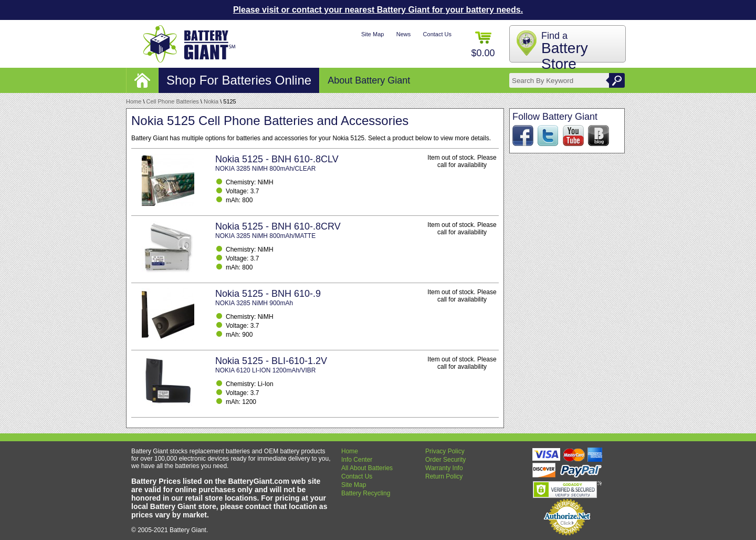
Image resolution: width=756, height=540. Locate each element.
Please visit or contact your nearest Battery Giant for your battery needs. (378, 10)
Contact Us (437, 34)
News (404, 34)
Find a (565, 51)
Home (134, 101)
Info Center (357, 460)
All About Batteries (367, 468)
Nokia (211, 101)
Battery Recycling (366, 493)
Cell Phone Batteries (173, 101)
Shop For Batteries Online (239, 80)
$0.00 (483, 45)
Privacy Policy (445, 451)
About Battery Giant (369, 80)
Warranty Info (444, 468)
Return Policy (444, 476)
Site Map (372, 34)
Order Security (445, 460)
